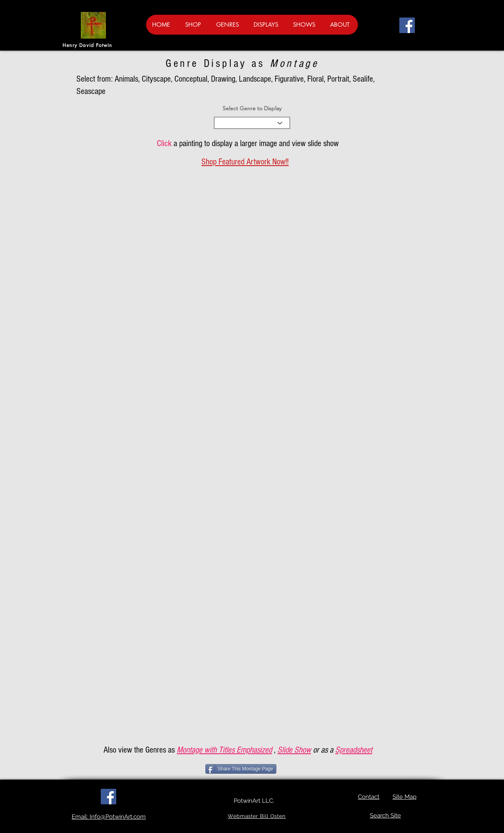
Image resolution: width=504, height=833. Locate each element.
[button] (472, 22)
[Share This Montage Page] (241, 769)
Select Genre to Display (252, 108)
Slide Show (294, 750)
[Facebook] (407, 25)
